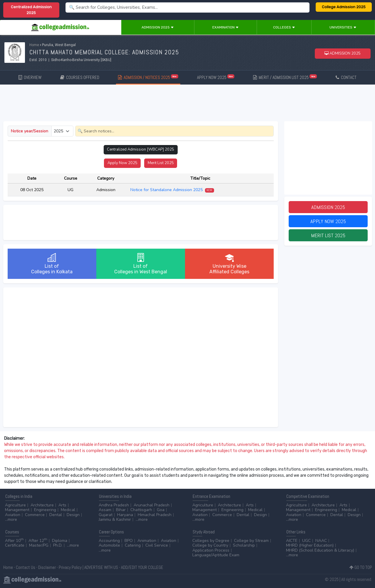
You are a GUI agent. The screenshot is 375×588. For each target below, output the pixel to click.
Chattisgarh (141, 510)
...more (11, 519)
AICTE (292, 541)
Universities (343, 27)
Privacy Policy (70, 567)
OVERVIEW (30, 77)
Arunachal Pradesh (152, 505)
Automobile (109, 545)
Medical (68, 510)
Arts (62, 505)
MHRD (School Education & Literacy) (320, 550)
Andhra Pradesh (114, 505)
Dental (56, 515)
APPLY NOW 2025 (216, 77)
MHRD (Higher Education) (310, 545)
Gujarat (106, 515)
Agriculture (15, 505)
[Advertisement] (188, 104)
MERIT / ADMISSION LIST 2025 (285, 77)
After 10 (14, 541)
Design (73, 515)
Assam (105, 510)
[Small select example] (62, 131)
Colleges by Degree (211, 541)
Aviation (13, 515)
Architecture (42, 505)
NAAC (321, 541)
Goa (161, 510)
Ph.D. (58, 545)
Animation (147, 541)
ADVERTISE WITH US (101, 567)
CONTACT (346, 77)
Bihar (121, 510)
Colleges (284, 27)
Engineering (45, 510)
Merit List (161, 163)
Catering (133, 545)
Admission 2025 (158, 27)
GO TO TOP (361, 567)
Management (17, 510)
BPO (129, 541)
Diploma (60, 541)
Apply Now (122, 163)
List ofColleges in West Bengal (141, 264)
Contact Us (26, 567)
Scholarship (244, 545)
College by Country (210, 545)
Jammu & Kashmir (115, 519)
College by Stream (251, 541)
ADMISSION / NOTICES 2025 (148, 77)
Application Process (211, 550)
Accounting (109, 541)
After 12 (38, 541)
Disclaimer (47, 567)
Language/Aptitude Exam (216, 555)
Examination (226, 27)
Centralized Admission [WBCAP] (141, 149)
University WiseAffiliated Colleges (229, 264)
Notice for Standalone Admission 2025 (172, 190)
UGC (306, 541)
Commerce (35, 515)
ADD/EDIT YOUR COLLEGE (142, 567)
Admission (328, 207)
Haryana (125, 515)
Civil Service (157, 545)
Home (34, 45)
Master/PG (39, 545)
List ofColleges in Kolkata (52, 264)
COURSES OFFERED (80, 77)
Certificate (15, 545)
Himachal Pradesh (155, 515)
